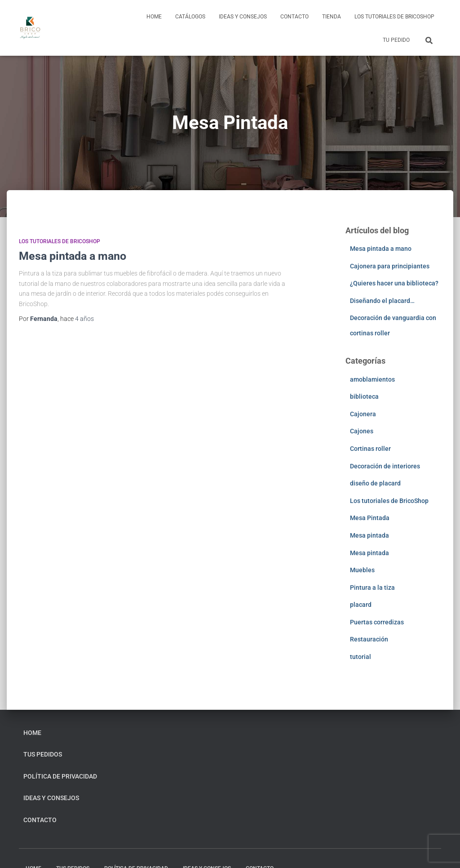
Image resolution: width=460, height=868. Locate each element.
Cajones (362, 431)
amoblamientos (372, 379)
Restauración (369, 639)
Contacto (294, 17)
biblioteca (364, 396)
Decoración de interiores (385, 466)
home (154, 17)
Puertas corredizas (377, 622)
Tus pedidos (43, 754)
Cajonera (363, 414)
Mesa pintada (369, 535)
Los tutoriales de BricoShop (394, 17)
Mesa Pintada (370, 518)
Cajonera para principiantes (390, 266)
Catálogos (190, 17)
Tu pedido (396, 40)
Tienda (332, 17)
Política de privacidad (60, 776)
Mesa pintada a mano (73, 256)
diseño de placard (375, 483)
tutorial (360, 657)
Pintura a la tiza (372, 588)
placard (361, 605)
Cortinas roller (370, 449)
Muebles (362, 570)
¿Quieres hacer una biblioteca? (394, 283)
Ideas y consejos (243, 17)
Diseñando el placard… (382, 301)
